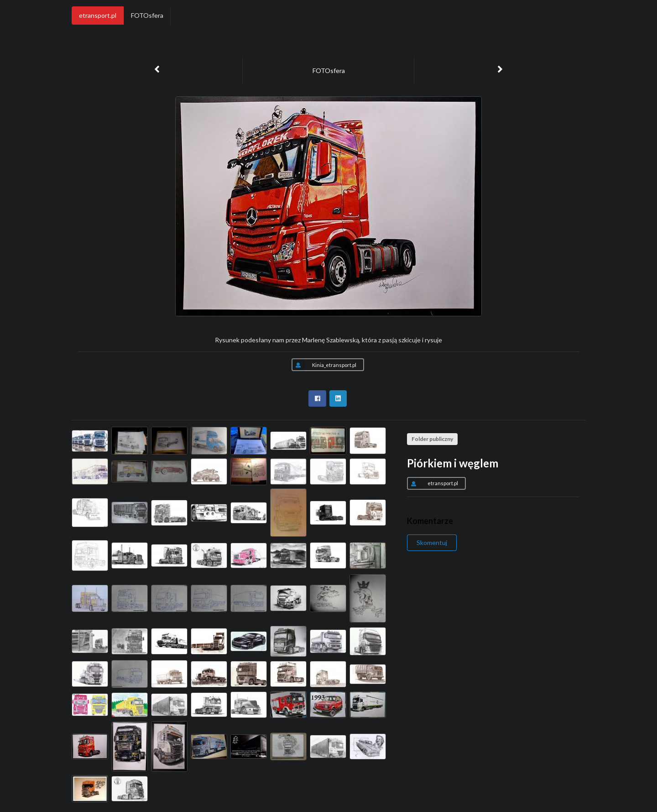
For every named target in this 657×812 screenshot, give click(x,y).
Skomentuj (432, 542)
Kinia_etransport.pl (324, 365)
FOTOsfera (147, 15)
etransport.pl (98, 15)
